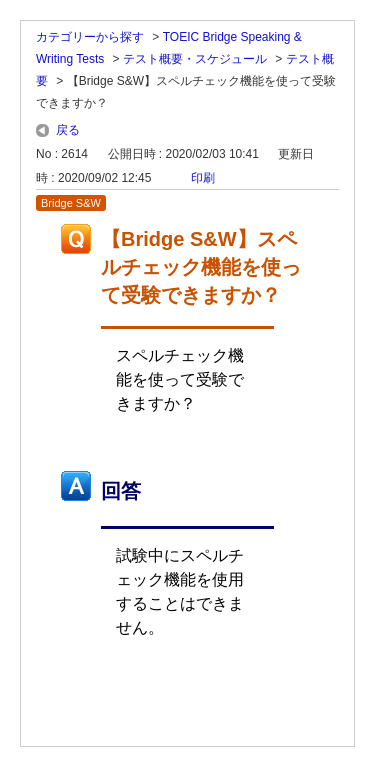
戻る (68, 130)
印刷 (203, 178)
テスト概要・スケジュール (195, 59)
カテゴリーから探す (90, 37)
